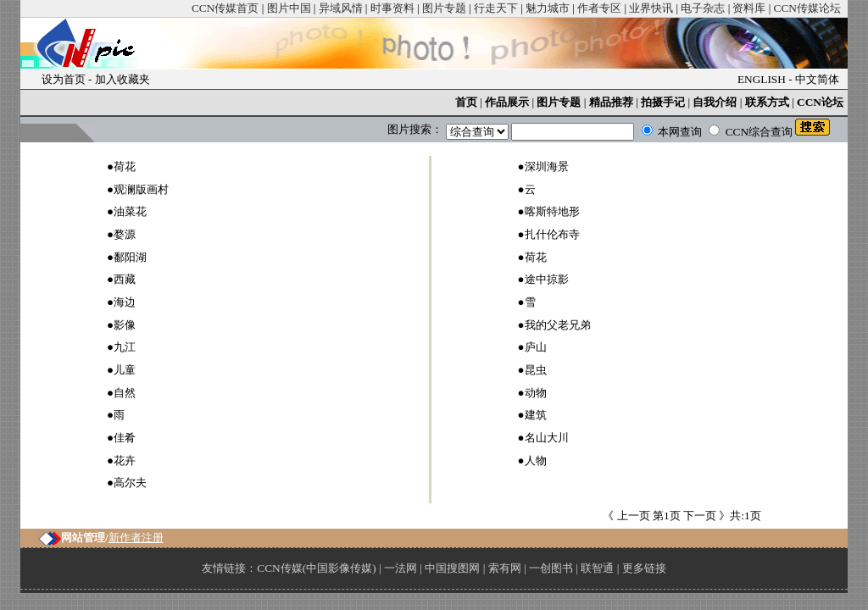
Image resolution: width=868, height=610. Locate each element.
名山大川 (547, 438)
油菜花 (130, 211)
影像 (125, 325)
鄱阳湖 (130, 257)
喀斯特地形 (552, 211)
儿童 (125, 370)
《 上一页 (628, 516)
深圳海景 (547, 166)
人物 (536, 460)
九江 (125, 347)
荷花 (125, 166)
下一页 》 (706, 516)
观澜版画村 (141, 189)
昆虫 (536, 370)
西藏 (125, 279)
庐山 (536, 347)
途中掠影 (547, 279)
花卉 (125, 460)
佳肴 (125, 438)
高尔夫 (130, 482)
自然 (125, 393)
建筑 (536, 415)
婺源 (125, 234)
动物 (536, 393)
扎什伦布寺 (552, 234)
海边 (125, 302)
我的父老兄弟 (558, 325)
